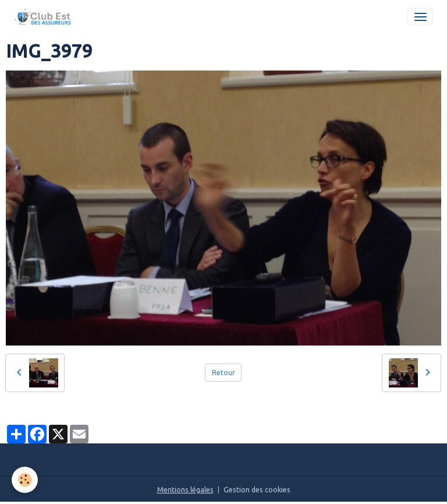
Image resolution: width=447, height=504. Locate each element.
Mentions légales (185, 490)
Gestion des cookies (257, 490)
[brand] (45, 17)
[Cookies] (25, 480)
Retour (223, 373)
